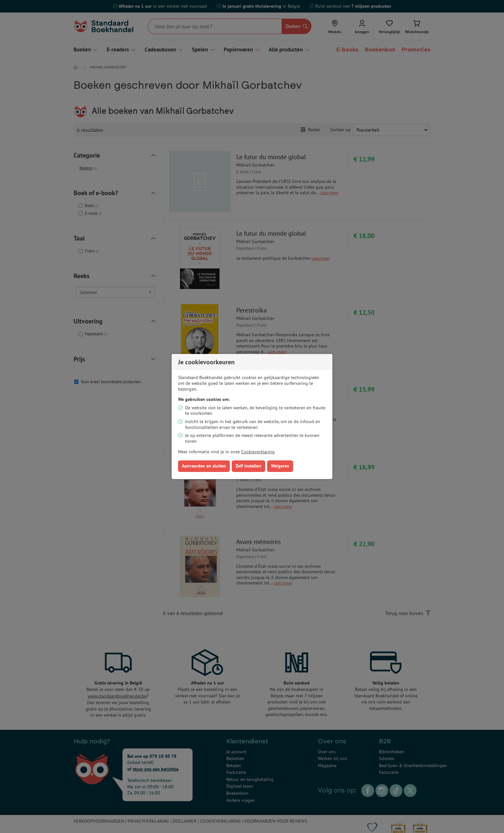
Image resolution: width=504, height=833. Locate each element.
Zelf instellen (248, 466)
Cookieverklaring (258, 452)
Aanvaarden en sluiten (204, 466)
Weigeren (280, 466)
